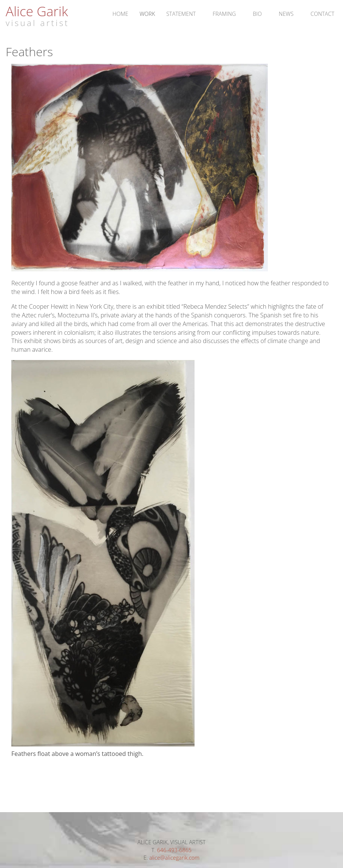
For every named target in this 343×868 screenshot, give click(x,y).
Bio (257, 14)
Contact (322, 14)
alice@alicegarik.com (174, 858)
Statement (181, 14)
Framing (224, 14)
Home (121, 14)
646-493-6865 (174, 850)
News (286, 14)
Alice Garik (37, 11)
